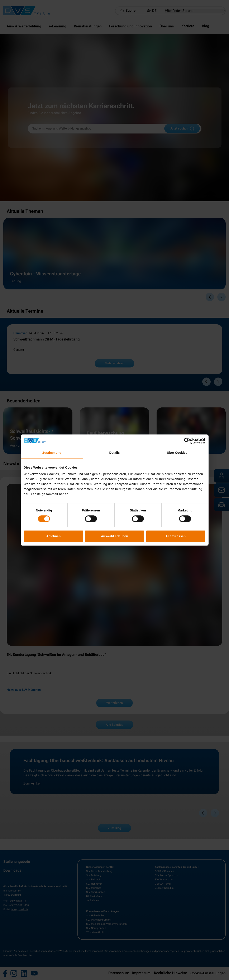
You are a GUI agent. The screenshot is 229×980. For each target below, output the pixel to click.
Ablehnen (53, 536)
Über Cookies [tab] (177, 453)
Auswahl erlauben (115, 536)
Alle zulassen (176, 536)
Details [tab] (115, 453)
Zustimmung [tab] (52, 453)
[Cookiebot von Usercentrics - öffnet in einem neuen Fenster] (187, 441)
